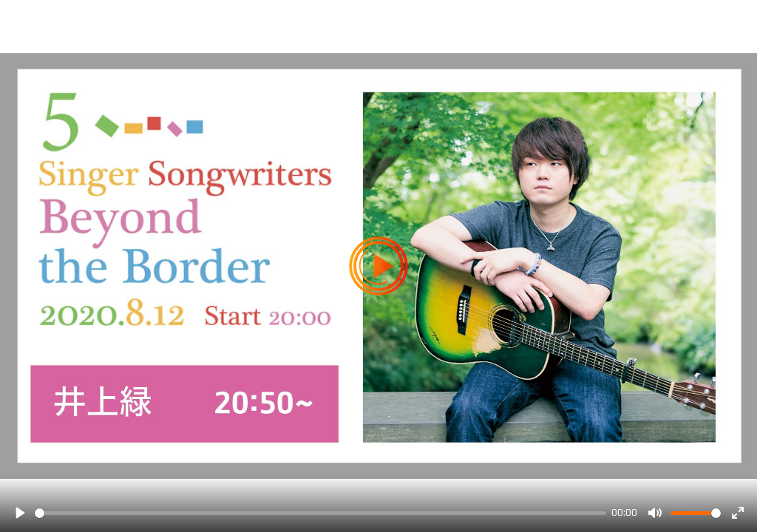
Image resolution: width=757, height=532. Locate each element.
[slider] (320, 513)
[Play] (19, 513)
